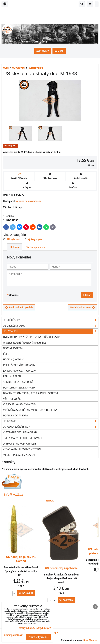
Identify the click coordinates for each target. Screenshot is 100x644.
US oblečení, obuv (51, 326)
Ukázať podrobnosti (14, 635)
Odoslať (87, 295)
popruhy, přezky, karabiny (20, 387)
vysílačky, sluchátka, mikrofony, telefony (30, 410)
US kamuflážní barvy (51, 427)
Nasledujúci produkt (82, 307)
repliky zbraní (12, 376)
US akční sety (51, 320)
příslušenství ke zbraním (19, 365)
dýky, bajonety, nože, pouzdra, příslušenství (32, 337)
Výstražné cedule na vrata (20, 432)
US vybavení (14, 239)
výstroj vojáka (35, 239)
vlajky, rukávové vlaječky (20, 404)
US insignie (51, 421)
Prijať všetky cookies (38, 637)
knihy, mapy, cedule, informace (23, 438)
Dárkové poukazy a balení (20, 444)
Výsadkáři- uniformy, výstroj (22, 449)
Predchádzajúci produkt (19, 307)
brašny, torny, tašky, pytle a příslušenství (30, 393)
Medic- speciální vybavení (19, 455)
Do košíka (66, 593)
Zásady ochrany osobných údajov (35, 628)
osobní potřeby (13, 348)
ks (52, 593)
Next (95, 607)
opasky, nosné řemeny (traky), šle (25, 343)
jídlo (6, 354)
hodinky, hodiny (13, 359)
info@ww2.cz (14, 494)
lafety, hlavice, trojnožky (20, 371)
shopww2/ (50, 501)
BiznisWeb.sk (90, 640)
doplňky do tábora (15, 415)
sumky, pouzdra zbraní (18, 382)
